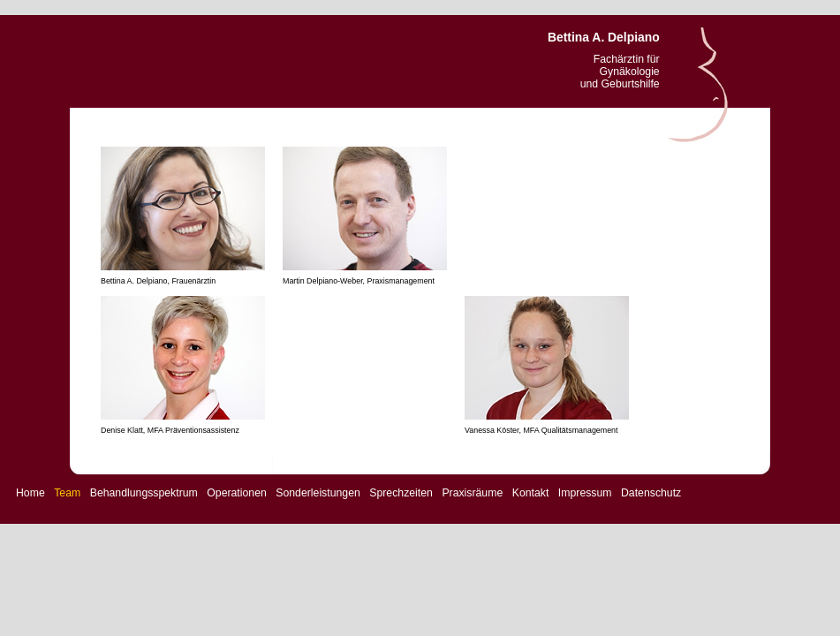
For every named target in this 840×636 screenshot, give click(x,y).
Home (30, 493)
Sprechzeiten (401, 493)
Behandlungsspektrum (144, 493)
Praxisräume (472, 493)
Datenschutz (651, 493)
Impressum (585, 493)
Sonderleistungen (318, 493)
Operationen (237, 493)
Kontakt (531, 493)
